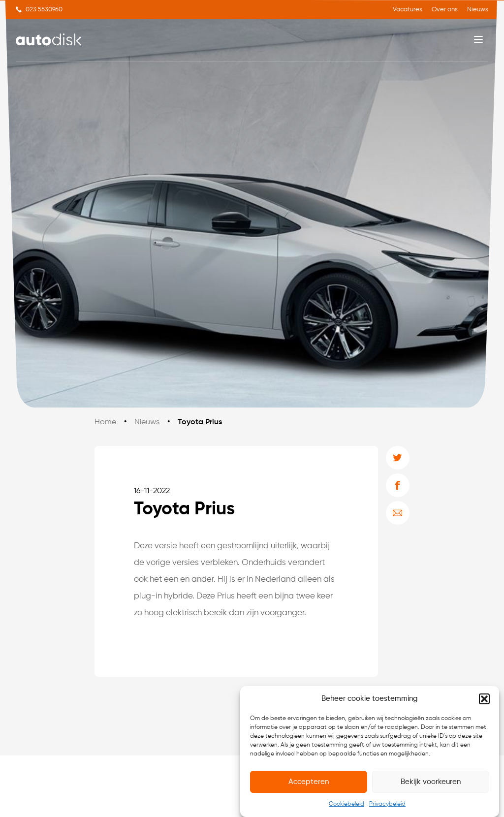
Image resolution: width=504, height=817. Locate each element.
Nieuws (478, 10)
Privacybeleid (387, 804)
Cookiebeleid (346, 804)
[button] (484, 699)
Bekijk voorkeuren (431, 782)
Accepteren (309, 782)
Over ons (445, 10)
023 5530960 (44, 10)
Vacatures (408, 10)
